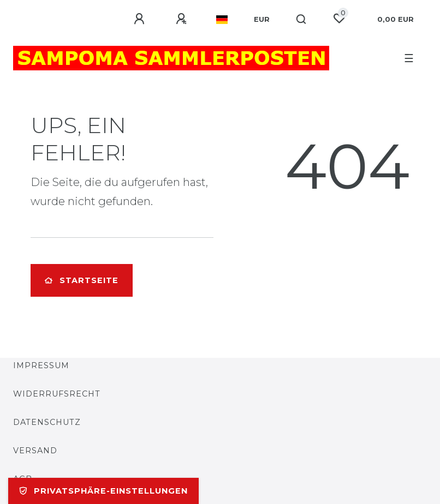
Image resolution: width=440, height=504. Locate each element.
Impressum (41, 365)
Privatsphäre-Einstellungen (103, 491)
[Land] (222, 20)
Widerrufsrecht (57, 394)
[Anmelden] (141, 19)
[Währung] (262, 20)
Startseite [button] (82, 280)
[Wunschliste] (339, 19)
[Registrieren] (183, 19)
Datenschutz (47, 422)
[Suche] (302, 20)
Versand (35, 451)
